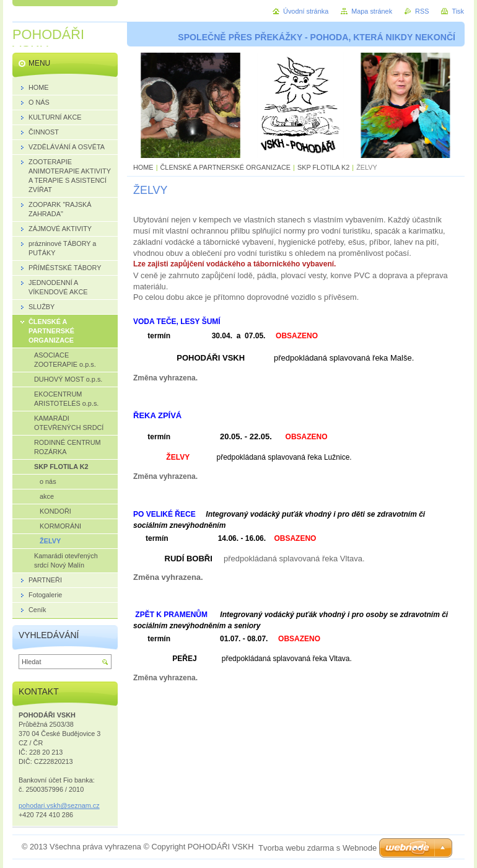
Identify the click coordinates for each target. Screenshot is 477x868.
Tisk (458, 11)
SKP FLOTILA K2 (323, 167)
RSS (422, 11)
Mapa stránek (372, 11)
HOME (143, 167)
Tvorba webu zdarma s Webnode (317, 848)
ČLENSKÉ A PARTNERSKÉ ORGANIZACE (226, 167)
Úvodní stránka (306, 11)
